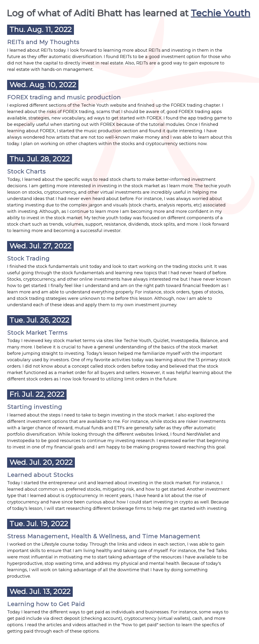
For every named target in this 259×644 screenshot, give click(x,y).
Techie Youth (220, 13)
